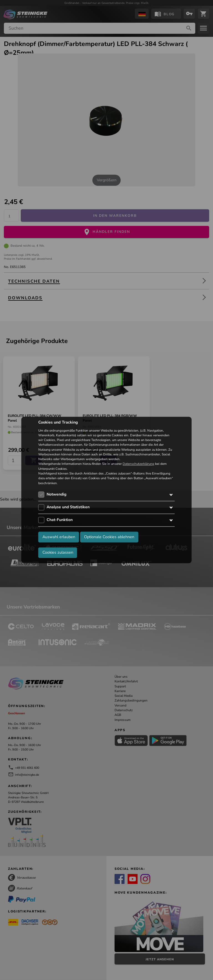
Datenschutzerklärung (138, 464)
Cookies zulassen (58, 553)
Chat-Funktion (60, 520)
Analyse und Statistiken (68, 507)
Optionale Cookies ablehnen (109, 537)
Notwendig (56, 494)
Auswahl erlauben (59, 537)
